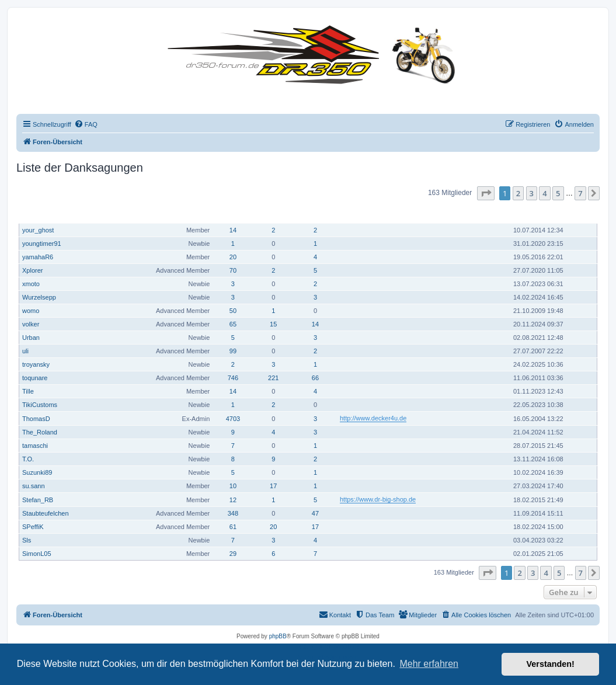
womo (31, 311)
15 (273, 324)
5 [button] (558, 193)
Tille (28, 391)
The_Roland (40, 432)
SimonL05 (37, 554)
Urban (31, 338)
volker (31, 324)
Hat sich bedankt (274, 213)
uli (25, 351)
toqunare (35, 378)
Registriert (532, 213)
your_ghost (38, 230)
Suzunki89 (37, 472)
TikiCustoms (40, 405)
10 (233, 486)
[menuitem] (86, 124)
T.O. (28, 459)
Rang (204, 213)
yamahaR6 (38, 257)
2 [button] (518, 193)
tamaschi (35, 446)
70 (233, 270)
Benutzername (45, 213)
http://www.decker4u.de (373, 418)
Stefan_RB (38, 500)
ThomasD (36, 419)
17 (273, 486)
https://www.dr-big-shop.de (378, 499)
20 (233, 257)
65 (233, 324)
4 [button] (544, 193)
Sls (27, 540)
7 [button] (580, 193)
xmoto (31, 284)
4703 (233, 419)
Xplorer (32, 270)
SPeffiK (33, 527)
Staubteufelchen (46, 513)
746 (233, 378)
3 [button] (532, 193)
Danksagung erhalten (316, 213)
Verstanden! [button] (551, 664)
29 (233, 554)
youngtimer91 (42, 244)
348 (233, 513)
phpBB (278, 636)
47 (315, 513)
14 (233, 230)
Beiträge (234, 213)
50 (233, 311)
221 (273, 378)
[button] (486, 193)
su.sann (34, 486)
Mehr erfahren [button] (429, 664)
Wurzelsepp (39, 297)
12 (233, 500)
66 (315, 378)
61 (233, 527)
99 (233, 351)
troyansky (36, 364)
